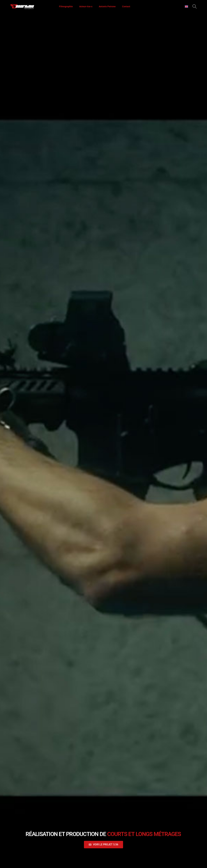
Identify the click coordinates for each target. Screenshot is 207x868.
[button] (195, 6)
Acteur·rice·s (86, 6)
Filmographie (66, 6)
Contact (126, 6)
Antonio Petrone (107, 6)
